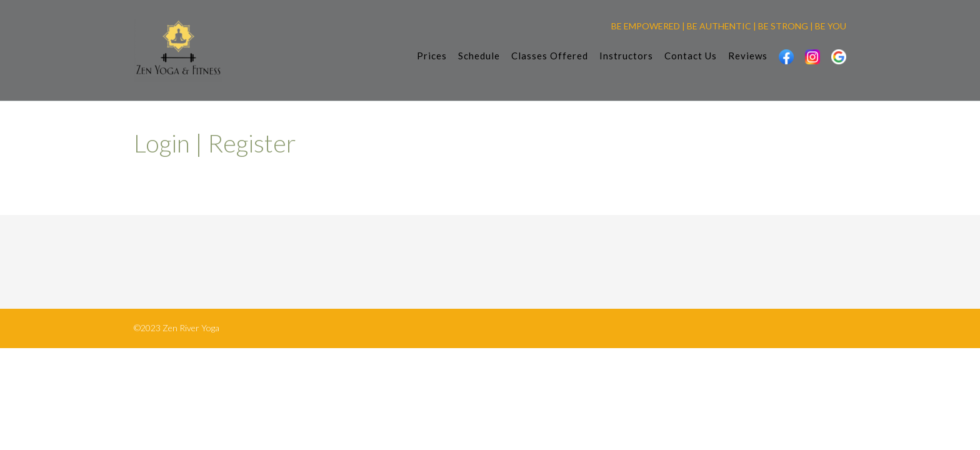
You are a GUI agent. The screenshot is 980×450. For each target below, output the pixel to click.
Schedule (479, 57)
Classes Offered (550, 57)
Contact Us (691, 57)
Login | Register (215, 143)
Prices (432, 57)
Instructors (626, 57)
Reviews (748, 57)
